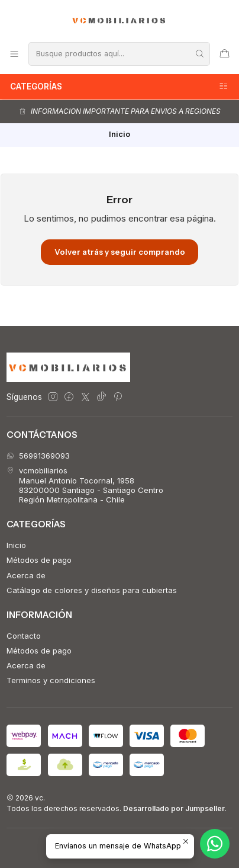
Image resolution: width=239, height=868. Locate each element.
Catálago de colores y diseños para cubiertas (92, 590)
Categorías (119, 87)
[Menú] (14, 54)
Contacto (24, 636)
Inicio (16, 545)
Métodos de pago (39, 560)
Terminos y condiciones (51, 680)
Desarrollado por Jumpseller (174, 808)
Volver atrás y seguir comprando (120, 252)
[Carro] (225, 54)
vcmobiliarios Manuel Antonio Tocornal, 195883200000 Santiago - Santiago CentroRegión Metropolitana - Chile (85, 485)
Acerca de (26, 575)
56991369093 (38, 456)
